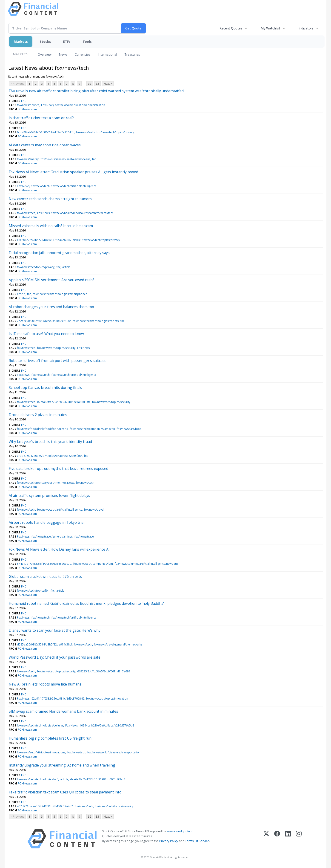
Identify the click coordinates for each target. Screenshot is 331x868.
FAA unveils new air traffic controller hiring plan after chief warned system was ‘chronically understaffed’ (97, 91)
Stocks (45, 42)
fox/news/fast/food (129, 429)
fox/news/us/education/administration (80, 105)
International (107, 54)
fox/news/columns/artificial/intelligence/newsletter (147, 564)
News (63, 54)
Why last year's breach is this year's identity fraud (50, 442)
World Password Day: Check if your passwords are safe (55, 657)
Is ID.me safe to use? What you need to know (46, 334)
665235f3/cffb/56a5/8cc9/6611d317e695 (104, 671)
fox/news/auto (85, 132)
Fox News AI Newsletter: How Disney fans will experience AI (59, 549)
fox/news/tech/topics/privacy (115, 132)
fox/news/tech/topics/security (56, 348)
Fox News (47, 105)
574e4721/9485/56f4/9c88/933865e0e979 (44, 564)
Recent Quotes (231, 28)
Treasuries (132, 54)
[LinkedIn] (288, 839)
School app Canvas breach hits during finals (45, 388)
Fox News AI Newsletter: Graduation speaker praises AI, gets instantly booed (73, 172)
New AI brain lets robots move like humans (45, 684)
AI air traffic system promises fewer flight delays (49, 495)
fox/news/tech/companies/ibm (93, 564)
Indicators (306, 28)
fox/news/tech (41, 186)
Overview (45, 54)
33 (97, 84)
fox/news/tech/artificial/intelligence (74, 186)
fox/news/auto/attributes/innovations (41, 752)
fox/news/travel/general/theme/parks (118, 644)
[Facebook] (277, 839)
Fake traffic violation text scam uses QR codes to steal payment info (65, 792)
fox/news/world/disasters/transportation (114, 752)
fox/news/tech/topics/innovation (107, 699)
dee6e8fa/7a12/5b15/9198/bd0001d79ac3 (98, 779)
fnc (94, 159)
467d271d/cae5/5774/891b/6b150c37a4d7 (45, 806)
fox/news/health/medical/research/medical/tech (83, 213)
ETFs (67, 42)
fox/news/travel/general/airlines (52, 537)
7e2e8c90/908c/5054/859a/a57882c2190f (44, 321)
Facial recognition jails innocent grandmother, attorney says (59, 253)
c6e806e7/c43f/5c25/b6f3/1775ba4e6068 (44, 240)
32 (90, 84)
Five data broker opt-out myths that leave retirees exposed (58, 469)
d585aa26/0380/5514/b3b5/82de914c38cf (44, 644)
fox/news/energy (28, 159)
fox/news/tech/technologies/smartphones (60, 294)
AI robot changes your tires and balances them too (51, 307)
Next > (108, 84)
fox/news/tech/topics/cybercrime (38, 483)
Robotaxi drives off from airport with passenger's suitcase (58, 361)
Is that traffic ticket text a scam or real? (41, 118)
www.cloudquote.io (180, 831)
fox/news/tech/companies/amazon (92, 429)
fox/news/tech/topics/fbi (33, 591)
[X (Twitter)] (266, 839)
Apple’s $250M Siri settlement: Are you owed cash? (51, 280)
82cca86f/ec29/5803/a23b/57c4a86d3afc (64, 402)
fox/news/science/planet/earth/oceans (66, 159)
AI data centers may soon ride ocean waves (45, 145)
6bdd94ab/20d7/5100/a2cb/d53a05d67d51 (46, 132)
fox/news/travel (94, 510)
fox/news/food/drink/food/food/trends (42, 429)
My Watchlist (270, 28)
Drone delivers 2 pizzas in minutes (38, 415)
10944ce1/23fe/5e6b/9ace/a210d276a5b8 (107, 725)
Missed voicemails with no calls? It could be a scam (51, 226)
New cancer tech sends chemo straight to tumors (50, 199)
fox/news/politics (28, 105)
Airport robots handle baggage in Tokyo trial (47, 522)
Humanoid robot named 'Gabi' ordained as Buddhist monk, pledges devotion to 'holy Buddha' (86, 603)
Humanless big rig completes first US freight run (50, 738)
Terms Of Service (197, 841)
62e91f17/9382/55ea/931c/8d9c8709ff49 (58, 699)
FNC (24, 101)
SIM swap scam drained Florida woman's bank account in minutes (63, 711)
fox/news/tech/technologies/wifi (38, 779)
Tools (87, 42)
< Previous (17, 84)
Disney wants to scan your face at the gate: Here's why (55, 630)
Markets (21, 42)
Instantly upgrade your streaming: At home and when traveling (62, 765)
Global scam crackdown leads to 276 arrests (45, 576)
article (77, 240)
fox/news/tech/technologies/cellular (40, 725)
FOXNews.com (27, 109)
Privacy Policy (169, 841)
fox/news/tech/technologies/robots (96, 321)
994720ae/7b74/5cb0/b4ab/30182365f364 (55, 456)
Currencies (83, 54)
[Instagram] (299, 839)
